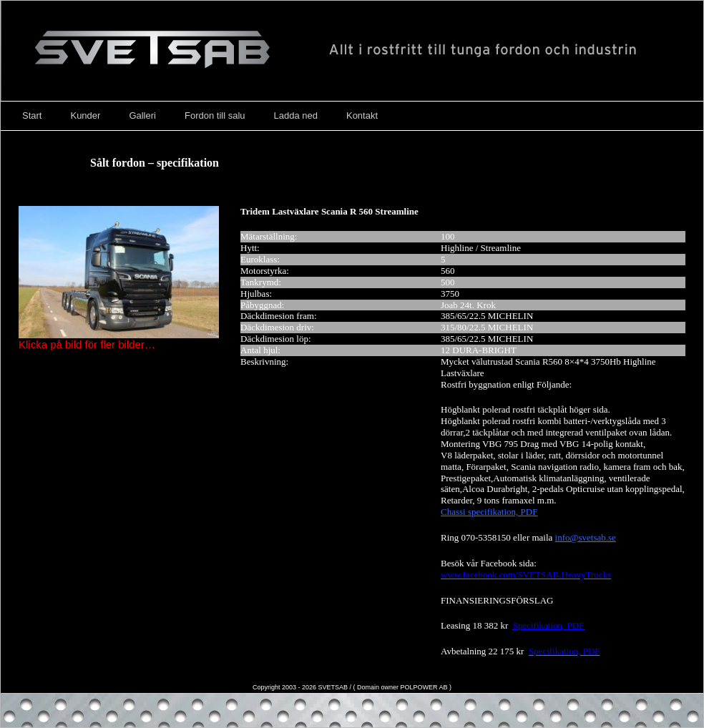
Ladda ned (296, 115)
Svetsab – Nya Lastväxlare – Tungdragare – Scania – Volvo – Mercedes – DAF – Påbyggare (352, 51)
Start (32, 115)
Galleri (142, 115)
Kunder (85, 115)
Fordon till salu (215, 115)
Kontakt (362, 115)
